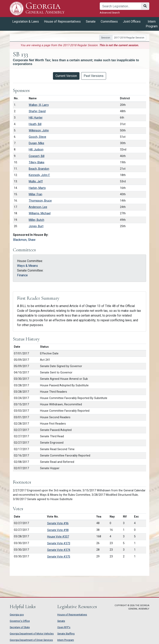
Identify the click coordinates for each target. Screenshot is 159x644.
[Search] (120, 6)
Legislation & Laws (26, 22)
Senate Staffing (66, 634)
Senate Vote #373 (59, 543)
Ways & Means (27, 266)
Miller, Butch (36, 220)
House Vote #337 (58, 537)
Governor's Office (20, 621)
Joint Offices (132, 22)
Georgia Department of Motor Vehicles (32, 634)
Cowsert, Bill (37, 156)
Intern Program (66, 640)
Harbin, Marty (37, 188)
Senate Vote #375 (59, 557)
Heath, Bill (35, 124)
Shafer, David (37, 111)
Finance (22, 275)
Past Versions (94, 76)
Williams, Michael (40, 213)
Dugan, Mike (36, 143)
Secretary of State (20, 627)
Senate (91, 22)
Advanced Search (110, 13)
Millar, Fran (35, 194)
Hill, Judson (36, 150)
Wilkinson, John (39, 131)
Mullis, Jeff (36, 181)
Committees (109, 22)
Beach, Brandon (39, 169)
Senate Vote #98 (58, 530)
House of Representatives (62, 22)
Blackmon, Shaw (24, 240)
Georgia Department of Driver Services (31, 640)
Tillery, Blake (37, 162)
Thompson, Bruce (40, 201)
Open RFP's (64, 627)
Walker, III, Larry (39, 105)
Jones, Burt (36, 226)
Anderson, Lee (38, 207)
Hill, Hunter (36, 118)
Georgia (45, 8)
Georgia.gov (17, 615)
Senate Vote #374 (59, 550)
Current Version (66, 76)
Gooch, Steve (37, 137)
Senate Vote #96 (58, 523)
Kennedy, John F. (39, 175)
